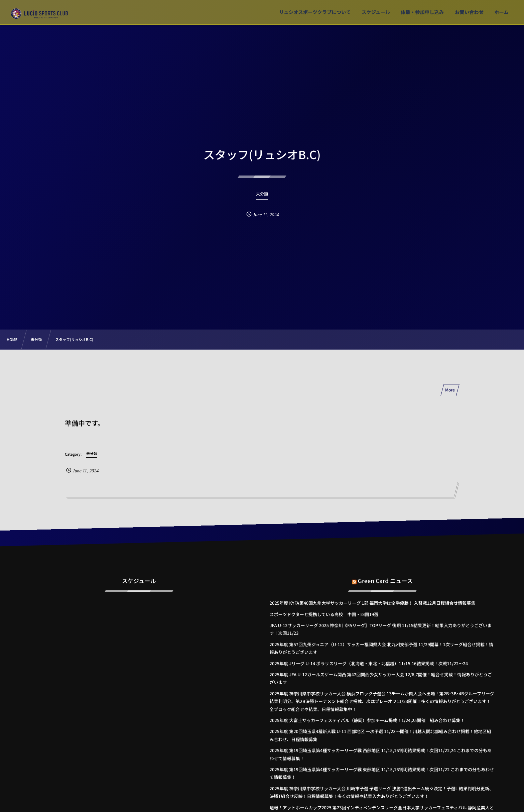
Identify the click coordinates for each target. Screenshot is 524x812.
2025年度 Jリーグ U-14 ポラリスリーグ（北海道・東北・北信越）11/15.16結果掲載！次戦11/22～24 (369, 663)
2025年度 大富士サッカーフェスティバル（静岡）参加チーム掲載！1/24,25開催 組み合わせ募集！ (367, 720)
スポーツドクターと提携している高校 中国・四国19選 (324, 614)
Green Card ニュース (385, 575)
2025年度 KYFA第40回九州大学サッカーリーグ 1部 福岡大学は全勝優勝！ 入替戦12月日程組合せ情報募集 (373, 603)
